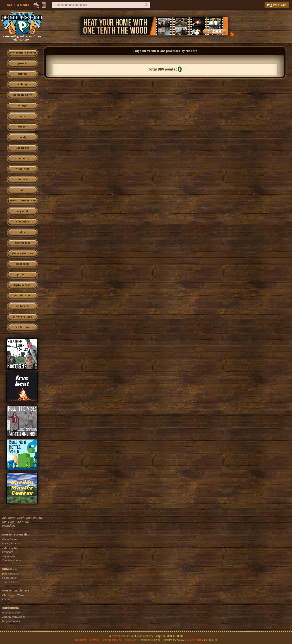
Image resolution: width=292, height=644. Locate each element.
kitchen (22, 127)
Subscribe (23, 5)
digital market (23, 285)
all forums (23, 327)
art (22, 190)
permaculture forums (23, 53)
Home (8, 5)
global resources (22, 253)
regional (23, 211)
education (23, 222)
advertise (95, 640)
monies (22, 116)
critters (23, 74)
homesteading (23, 95)
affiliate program (112, 640)
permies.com (23, 296)
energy (23, 106)
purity (23, 137)
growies (23, 63)
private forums (22, 317)
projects (22, 275)
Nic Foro (192, 51)
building (22, 84)
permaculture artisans (23, 201)
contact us (80, 640)
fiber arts (22, 179)
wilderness (22, 169)
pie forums (22, 306)
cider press (23, 264)
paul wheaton (194, 640)
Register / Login (277, 5)
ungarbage (23, 148)
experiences (23, 243)
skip (22, 232)
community (23, 158)
